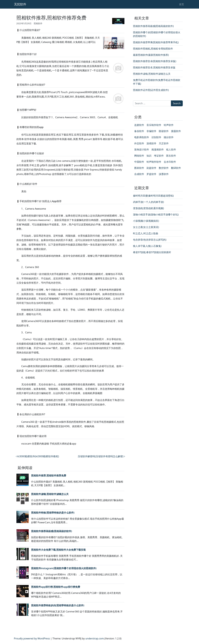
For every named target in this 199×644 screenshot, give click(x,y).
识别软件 (156, 137)
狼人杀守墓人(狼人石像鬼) (147, 246)
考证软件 (159, 156)
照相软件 (38, 23)
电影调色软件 (142, 137)
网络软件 (139, 156)
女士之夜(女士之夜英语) (146, 227)
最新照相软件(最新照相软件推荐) (151, 55)
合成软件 (139, 174)
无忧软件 (20, 4)
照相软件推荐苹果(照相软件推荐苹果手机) (156, 42)
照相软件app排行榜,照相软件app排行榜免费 (56, 587)
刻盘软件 (151, 168)
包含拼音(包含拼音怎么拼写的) (150, 240)
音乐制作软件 (154, 125)
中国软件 (139, 162)
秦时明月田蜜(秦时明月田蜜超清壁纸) (153, 196)
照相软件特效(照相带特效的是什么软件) (53, 513)
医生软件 (171, 156)
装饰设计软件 (142, 149)
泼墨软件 (164, 174)
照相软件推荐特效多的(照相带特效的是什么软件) (58, 605)
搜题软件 (176, 131)
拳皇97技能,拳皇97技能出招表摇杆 (152, 252)
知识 (149, 156)
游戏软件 (151, 143)
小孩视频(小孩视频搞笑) (146, 221)
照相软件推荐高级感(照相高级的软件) (52, 531)
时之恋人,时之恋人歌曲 (146, 233)
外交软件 (139, 143)
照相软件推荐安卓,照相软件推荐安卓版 (154, 67)
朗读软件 (164, 131)
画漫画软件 (158, 149)
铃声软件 (169, 125)
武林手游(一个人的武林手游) (149, 202)
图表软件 (139, 168)
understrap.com (95, 638)
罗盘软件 (151, 174)
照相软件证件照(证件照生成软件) (151, 90)
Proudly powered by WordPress (32, 638)
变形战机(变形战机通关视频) (149, 208)
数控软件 (164, 168)
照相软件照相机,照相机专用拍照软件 (153, 49)
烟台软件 (169, 137)
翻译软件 (176, 168)
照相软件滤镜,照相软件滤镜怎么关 (50, 494)
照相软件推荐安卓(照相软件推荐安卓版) (155, 61)
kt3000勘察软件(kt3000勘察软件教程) (37, 456)
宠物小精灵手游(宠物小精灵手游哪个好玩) (156, 215)
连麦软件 (139, 125)
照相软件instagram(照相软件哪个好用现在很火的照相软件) (64, 568)
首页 (182, 4)
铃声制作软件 (154, 162)
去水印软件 (170, 162)
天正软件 (164, 143)
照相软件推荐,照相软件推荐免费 (49, 475)
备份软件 (139, 131)
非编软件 (151, 131)
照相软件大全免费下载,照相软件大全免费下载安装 (58, 550)
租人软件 (171, 149)
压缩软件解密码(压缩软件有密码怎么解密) (101, 456)
